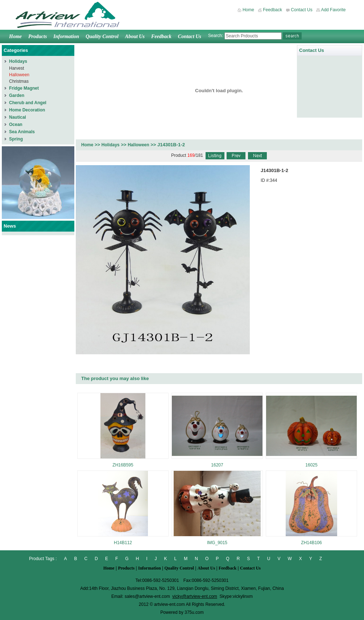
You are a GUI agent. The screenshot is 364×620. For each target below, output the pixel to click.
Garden (17, 95)
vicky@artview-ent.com (195, 596)
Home (248, 10)
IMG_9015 (217, 543)
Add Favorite (333, 10)
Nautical (18, 117)
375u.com (194, 612)
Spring (16, 139)
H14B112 (123, 543)
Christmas (19, 81)
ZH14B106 (311, 543)
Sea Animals (22, 132)
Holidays (111, 145)
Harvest (16, 68)
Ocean (16, 125)
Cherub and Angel (28, 103)
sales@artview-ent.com (147, 596)
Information (66, 36)
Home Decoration (27, 110)
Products (38, 36)
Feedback (272, 10)
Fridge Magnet (24, 88)
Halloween (138, 145)
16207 (217, 465)
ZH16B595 (123, 465)
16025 (311, 465)
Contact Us (301, 10)
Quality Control (102, 36)
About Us (135, 36)
